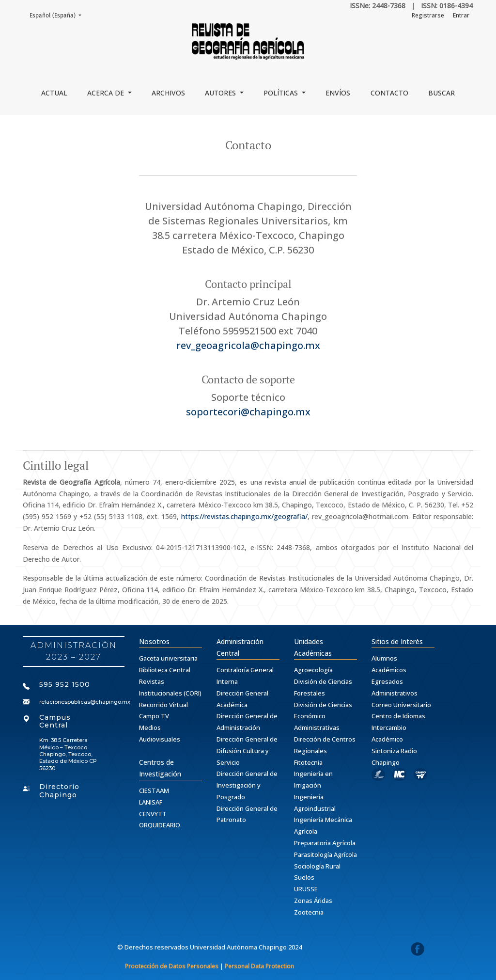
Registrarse (428, 15)
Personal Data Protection (259, 966)
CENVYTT (153, 814)
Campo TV (154, 716)
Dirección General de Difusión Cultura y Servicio (247, 751)
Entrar (461, 15)
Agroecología (313, 670)
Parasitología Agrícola (325, 854)
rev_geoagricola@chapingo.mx (248, 345)
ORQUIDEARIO (160, 825)
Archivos (168, 93)
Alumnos (384, 658)
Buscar (442, 93)
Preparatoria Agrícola (325, 843)
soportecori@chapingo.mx (248, 412)
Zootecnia (309, 912)
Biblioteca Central (165, 670)
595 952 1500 (65, 684)
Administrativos (395, 693)
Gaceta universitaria (168, 658)
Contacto (389, 93)
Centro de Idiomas (398, 716)
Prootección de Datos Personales (172, 966)
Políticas (282, 93)
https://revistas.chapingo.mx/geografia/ (244, 516)
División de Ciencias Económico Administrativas (323, 716)
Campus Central (55, 721)
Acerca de (107, 93)
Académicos (389, 670)
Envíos (338, 93)
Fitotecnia (308, 762)
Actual (54, 93)
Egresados (387, 681)
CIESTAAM (154, 790)
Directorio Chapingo (59, 791)
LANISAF (151, 802)
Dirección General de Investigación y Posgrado (247, 785)
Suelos (304, 877)
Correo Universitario (401, 705)
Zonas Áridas (313, 901)
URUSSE (306, 889)
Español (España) (58, 15)
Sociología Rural (317, 866)
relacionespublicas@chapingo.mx (85, 702)
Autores (221, 93)
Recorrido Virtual (163, 705)
